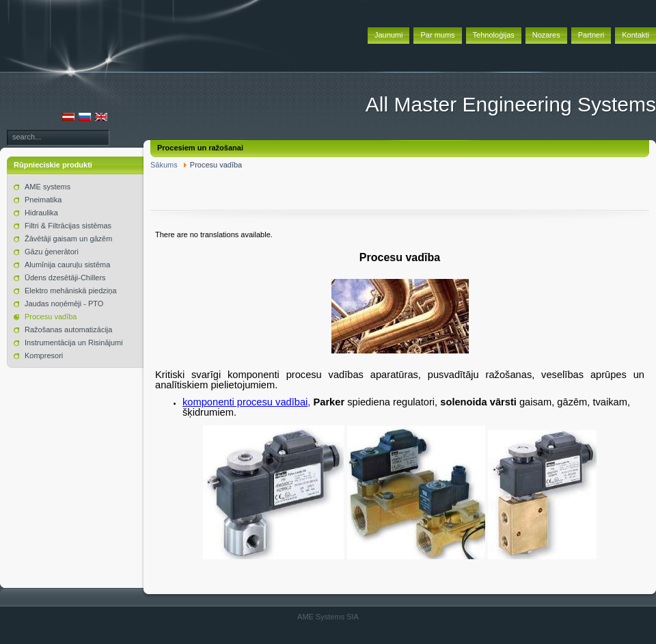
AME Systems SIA (328, 617)
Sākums (164, 165)
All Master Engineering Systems (511, 104)
